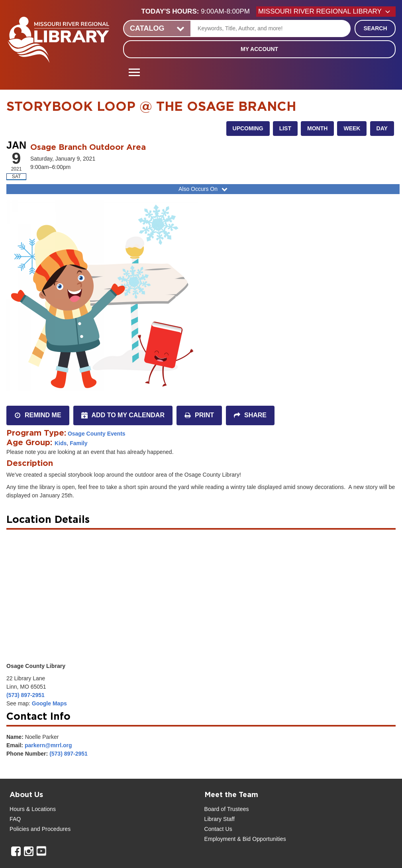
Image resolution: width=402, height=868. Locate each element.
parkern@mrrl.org (48, 745)
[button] (199, 12)
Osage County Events (97, 434)
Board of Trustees (227, 809)
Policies (19, 829)
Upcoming (248, 128)
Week (352, 128)
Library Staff (220, 819)
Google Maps (49, 703)
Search (375, 28)
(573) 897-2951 (25, 695)
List (285, 128)
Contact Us (218, 829)
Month (317, 128)
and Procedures (50, 829)
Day (382, 128)
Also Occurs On (204, 189)
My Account (259, 49)
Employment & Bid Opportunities (245, 839)
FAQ (15, 819)
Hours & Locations (33, 809)
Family (78, 443)
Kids (61, 443)
